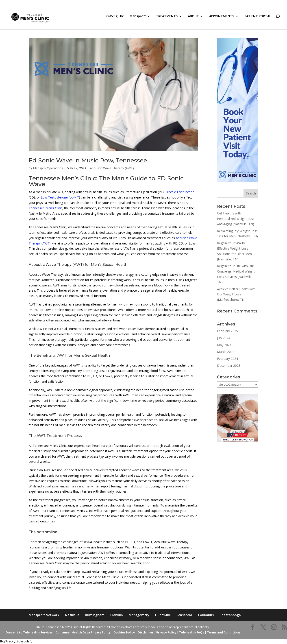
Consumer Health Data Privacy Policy (83, 632)
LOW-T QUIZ (114, 20)
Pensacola (184, 615)
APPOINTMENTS (222, 20)
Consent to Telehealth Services (29, 632)
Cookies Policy (124, 632)
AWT (46, 243)
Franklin (117, 615)
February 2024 (227, 359)
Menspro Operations (48, 168)
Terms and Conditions (224, 632)
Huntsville (163, 615)
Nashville (72, 615)
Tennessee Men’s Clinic (46, 208)
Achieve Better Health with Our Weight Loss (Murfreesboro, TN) (236, 294)
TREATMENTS (167, 20)
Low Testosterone (54, 197)
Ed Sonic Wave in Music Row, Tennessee (88, 160)
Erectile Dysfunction (180, 192)
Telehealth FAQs (192, 632)
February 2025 (227, 331)
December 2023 (229, 366)
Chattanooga (230, 615)
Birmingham (95, 615)
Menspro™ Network (44, 615)
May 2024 (224, 345)
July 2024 (224, 338)
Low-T (74, 197)
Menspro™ (138, 20)
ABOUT (193, 20)
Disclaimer (146, 632)
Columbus (206, 615)
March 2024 (226, 352)
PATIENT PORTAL (258, 20)
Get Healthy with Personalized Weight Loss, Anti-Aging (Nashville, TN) (236, 219)
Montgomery (139, 615)
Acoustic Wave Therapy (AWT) (112, 168)
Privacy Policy (166, 632)
